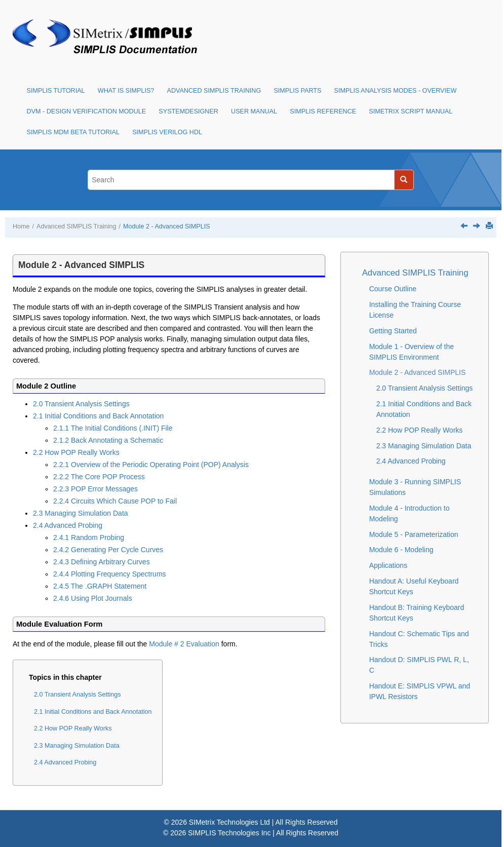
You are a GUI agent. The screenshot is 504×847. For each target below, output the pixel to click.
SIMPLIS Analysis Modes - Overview (396, 91)
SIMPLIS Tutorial (56, 91)
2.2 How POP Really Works (76, 452)
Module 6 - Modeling (401, 550)
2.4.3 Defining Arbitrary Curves (102, 562)
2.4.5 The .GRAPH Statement (100, 586)
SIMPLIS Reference (323, 111)
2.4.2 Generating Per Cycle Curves (108, 550)
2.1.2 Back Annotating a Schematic (108, 440)
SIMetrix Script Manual (411, 111)
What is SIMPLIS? (126, 91)
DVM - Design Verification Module (87, 111)
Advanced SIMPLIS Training (214, 91)
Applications (389, 565)
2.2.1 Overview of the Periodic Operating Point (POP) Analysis (151, 465)
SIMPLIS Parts (297, 91)
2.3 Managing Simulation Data (81, 513)
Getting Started (393, 331)
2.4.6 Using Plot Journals (93, 598)
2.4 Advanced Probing (68, 525)
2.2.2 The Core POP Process (99, 477)
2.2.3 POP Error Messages (95, 489)
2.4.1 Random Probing (89, 537)
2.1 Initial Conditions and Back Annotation (98, 416)
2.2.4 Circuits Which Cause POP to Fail (115, 501)
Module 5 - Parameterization (414, 534)
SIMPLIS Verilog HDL (167, 132)
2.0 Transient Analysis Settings (81, 404)
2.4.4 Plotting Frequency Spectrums (110, 574)
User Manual (254, 111)
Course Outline (393, 289)
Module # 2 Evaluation (184, 644)
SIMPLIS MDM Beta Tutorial (73, 132)
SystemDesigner (188, 111)
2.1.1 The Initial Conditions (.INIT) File (113, 428)
